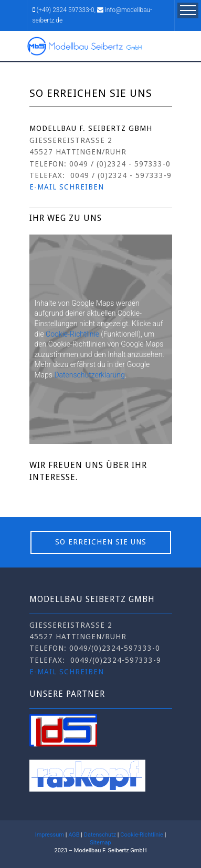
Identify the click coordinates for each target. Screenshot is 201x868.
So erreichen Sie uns (101, 542)
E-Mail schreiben (67, 672)
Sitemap (100, 843)
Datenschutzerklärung (89, 375)
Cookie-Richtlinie (72, 334)
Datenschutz (100, 835)
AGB (74, 835)
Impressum (50, 835)
